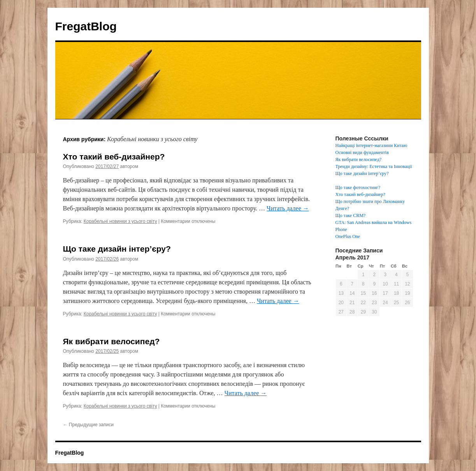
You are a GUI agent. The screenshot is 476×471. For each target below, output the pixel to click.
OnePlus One (348, 236)
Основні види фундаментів (362, 152)
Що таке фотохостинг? (358, 187)
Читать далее (288, 208)
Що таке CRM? (351, 215)
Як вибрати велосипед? (112, 341)
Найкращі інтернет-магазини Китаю (371, 145)
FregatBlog (86, 26)
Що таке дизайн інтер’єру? (117, 249)
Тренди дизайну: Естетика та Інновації (374, 166)
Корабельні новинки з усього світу (120, 221)
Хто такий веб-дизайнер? (114, 157)
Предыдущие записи (88, 425)
